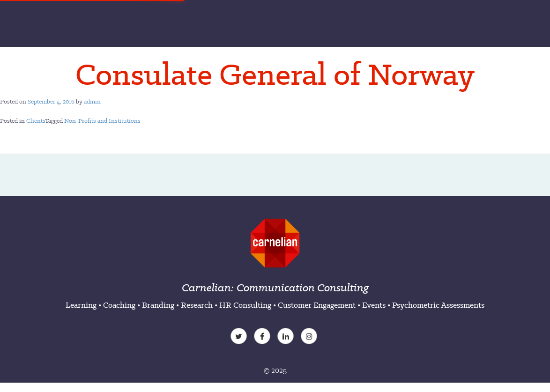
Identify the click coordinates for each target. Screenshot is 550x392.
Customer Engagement (317, 305)
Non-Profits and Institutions (102, 121)
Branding (158, 305)
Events (374, 305)
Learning (81, 305)
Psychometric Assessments (438, 305)
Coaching (119, 305)
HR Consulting (245, 305)
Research (197, 305)
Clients (36, 121)
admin (92, 101)
